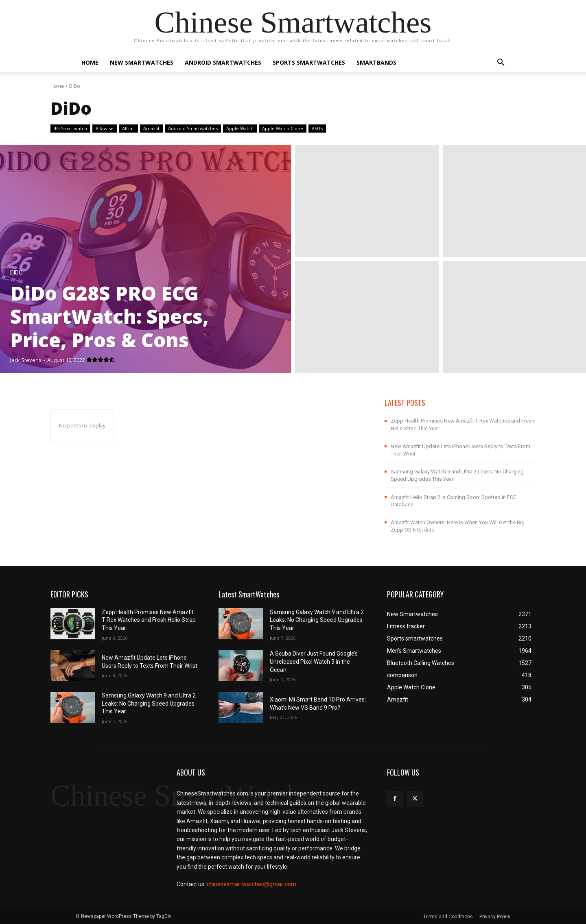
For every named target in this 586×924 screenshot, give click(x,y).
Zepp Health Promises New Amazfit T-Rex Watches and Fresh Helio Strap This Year (149, 620)
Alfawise (105, 129)
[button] (501, 63)
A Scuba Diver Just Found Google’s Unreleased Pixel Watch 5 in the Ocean (314, 661)
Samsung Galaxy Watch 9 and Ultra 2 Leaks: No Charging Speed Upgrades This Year (149, 703)
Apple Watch (240, 129)
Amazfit (151, 129)
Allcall (128, 129)
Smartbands (376, 62)
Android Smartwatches (223, 62)
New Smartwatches (142, 62)
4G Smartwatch (70, 129)
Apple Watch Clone (283, 129)
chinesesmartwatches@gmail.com (251, 884)
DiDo (16, 273)
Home (90, 62)
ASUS (317, 129)
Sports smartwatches (309, 62)
